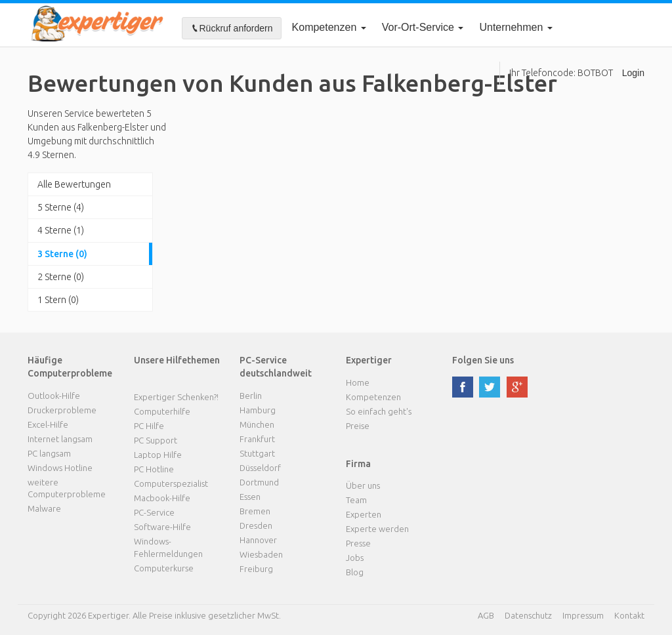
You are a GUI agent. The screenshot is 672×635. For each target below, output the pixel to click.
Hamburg (258, 410)
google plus (517, 387)
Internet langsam (60, 439)
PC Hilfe (149, 426)
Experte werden (377, 529)
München (257, 424)
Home (358, 382)
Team (356, 500)
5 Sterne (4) (61, 207)
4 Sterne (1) (61, 230)
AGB (486, 615)
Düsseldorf (260, 468)
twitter (490, 387)
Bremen (255, 511)
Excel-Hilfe (48, 424)
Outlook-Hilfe (54, 396)
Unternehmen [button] (515, 27)
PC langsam (49, 453)
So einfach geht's (379, 411)
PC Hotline (154, 469)
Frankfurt (257, 439)
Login (633, 73)
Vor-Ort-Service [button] (423, 27)
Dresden (256, 525)
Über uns (363, 485)
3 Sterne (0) (62, 254)
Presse (358, 543)
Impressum (583, 615)
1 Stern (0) (58, 300)
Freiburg (256, 569)
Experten (364, 514)
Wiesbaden (261, 554)
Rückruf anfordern (232, 28)
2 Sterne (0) (61, 277)
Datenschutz (528, 615)
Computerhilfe (162, 411)
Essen (250, 497)
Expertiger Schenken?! (176, 397)
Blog (355, 572)
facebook (463, 387)
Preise (358, 426)
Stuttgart (257, 453)
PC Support (156, 440)
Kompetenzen (329, 27)
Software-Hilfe (162, 527)
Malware (44, 508)
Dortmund (259, 482)
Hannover (258, 540)
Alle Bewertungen (74, 184)
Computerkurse (164, 568)
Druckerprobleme (62, 410)
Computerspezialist (171, 483)
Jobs (355, 558)
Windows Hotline (60, 468)
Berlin (251, 396)
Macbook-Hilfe (162, 498)
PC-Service (154, 512)
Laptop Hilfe (158, 455)
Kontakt (629, 615)
